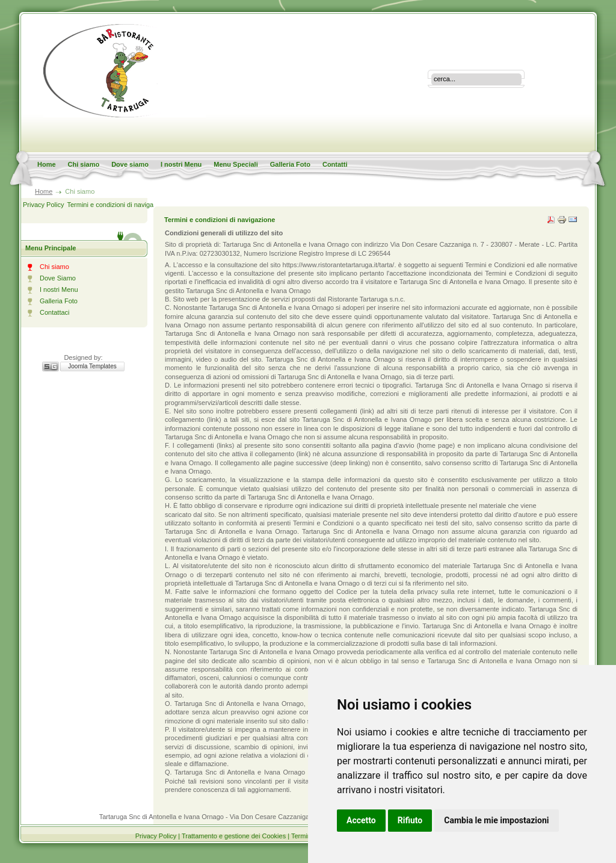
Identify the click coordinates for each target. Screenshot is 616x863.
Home (47, 164)
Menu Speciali (236, 164)
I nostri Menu (181, 164)
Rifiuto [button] (410, 820)
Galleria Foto (290, 164)
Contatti (335, 164)
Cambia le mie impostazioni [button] (496, 820)
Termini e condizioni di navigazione (118, 205)
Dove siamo (130, 164)
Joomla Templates (92, 366)
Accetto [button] (361, 820)
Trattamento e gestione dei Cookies (235, 836)
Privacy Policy (43, 205)
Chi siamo (84, 164)
